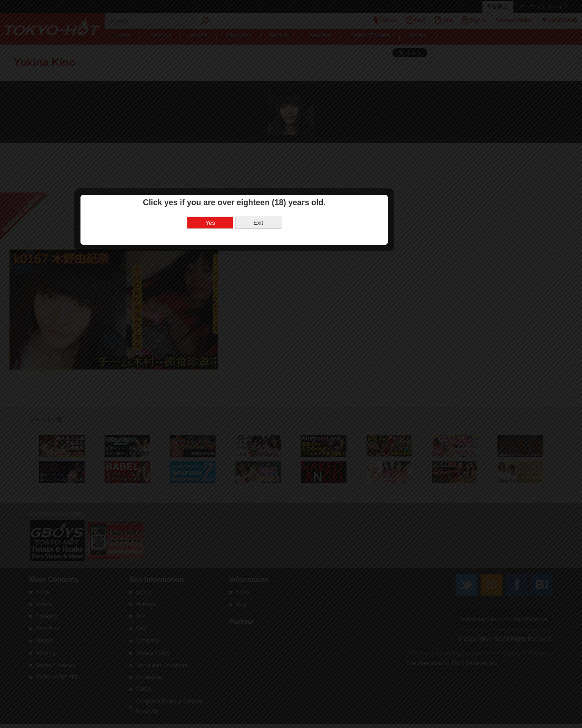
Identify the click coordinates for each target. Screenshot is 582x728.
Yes (267, 356)
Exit (315, 356)
